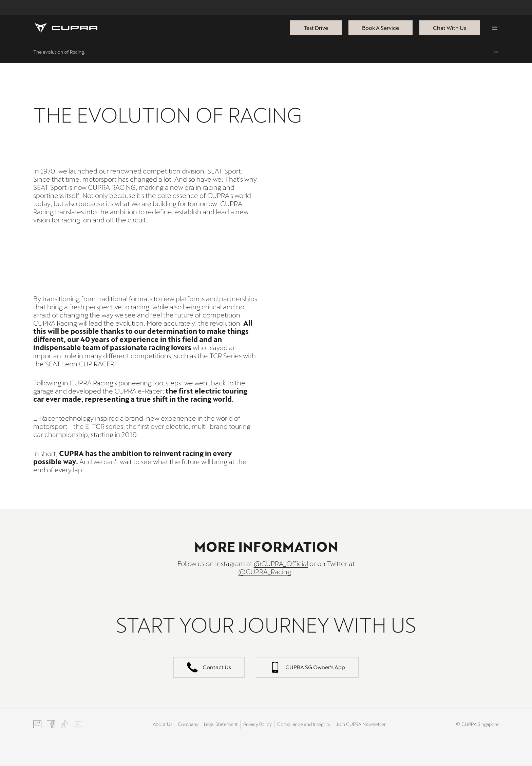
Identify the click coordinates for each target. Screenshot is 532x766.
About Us (163, 724)
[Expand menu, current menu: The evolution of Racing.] (266, 52)
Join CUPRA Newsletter (361, 724)
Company (188, 724)
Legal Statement (221, 724)
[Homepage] (66, 28)
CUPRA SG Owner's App (307, 667)
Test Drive (316, 28)
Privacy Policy (258, 724)
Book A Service (381, 28)
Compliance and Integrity (304, 724)
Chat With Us (450, 28)
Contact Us (209, 667)
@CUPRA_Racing (265, 571)
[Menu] (495, 28)
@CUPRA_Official (281, 563)
